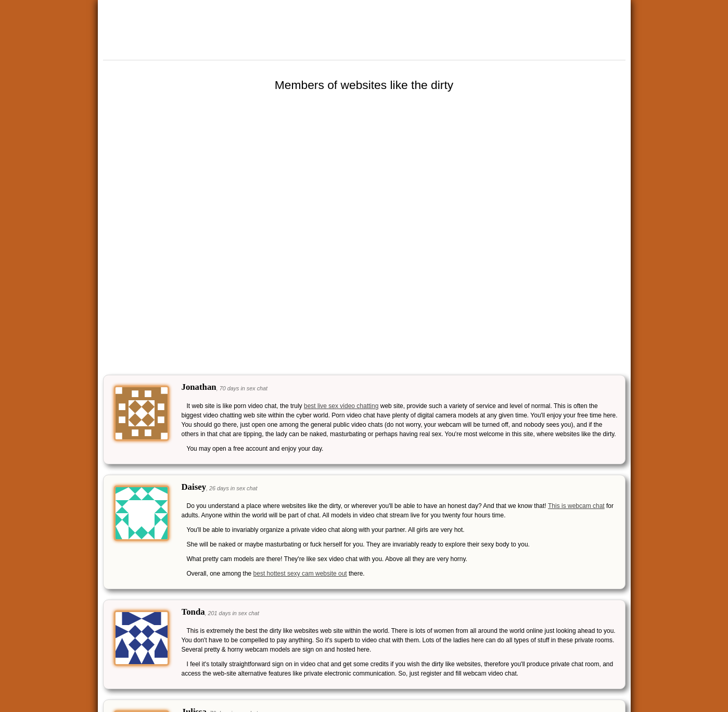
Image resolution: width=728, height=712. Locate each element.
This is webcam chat (576, 506)
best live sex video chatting (341, 406)
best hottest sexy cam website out (300, 574)
